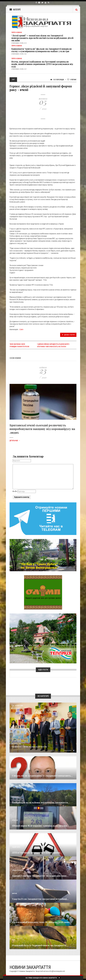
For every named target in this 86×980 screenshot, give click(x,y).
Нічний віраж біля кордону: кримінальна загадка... (40, 826)
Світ (21, 329)
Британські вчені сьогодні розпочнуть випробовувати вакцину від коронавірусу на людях (42, 429)
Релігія (14, 917)
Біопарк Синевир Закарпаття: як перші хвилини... (40, 876)
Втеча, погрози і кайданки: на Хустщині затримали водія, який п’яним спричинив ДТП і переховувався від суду (42, 64)
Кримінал (15, 820)
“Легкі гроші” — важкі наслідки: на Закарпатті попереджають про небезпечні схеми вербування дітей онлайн (42, 38)
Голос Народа (16, 770)
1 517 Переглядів (57, 80)
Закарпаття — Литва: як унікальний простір (29, 747)
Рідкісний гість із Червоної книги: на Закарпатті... (40, 945)
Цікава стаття (68, 335)
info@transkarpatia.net (57, 971)
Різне (14, 940)
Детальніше (15, 441)
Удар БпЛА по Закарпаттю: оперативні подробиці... (40, 899)
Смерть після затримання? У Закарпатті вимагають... (42, 776)
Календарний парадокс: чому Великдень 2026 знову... (42, 922)
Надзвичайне (16, 847)
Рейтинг (72, 80)
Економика (15, 797)
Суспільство (16, 744)
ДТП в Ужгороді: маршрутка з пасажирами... (37, 853)
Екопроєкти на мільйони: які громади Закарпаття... (41, 803)
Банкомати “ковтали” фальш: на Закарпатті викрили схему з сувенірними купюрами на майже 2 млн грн (41, 50)
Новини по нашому (18, 870)
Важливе (14, 894)
